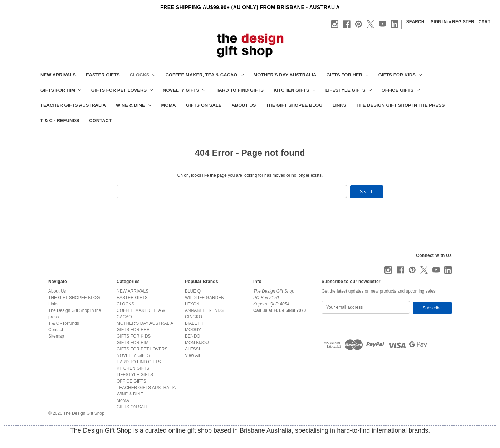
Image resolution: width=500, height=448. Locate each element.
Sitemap (56, 336)
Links (340, 105)
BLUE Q (193, 291)
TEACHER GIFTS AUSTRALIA (73, 105)
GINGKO (193, 317)
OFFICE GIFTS (401, 90)
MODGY (193, 329)
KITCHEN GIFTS (295, 90)
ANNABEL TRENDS (204, 310)
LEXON (192, 304)
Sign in (439, 22)
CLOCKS (143, 75)
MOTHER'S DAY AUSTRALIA (285, 75)
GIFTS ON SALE (204, 105)
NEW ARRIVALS (58, 75)
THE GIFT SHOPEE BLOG (294, 105)
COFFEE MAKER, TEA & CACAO (204, 75)
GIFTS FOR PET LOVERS (122, 90)
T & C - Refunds (60, 121)
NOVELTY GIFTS (184, 90)
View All (192, 355)
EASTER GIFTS (103, 75)
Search (415, 22)
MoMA (169, 105)
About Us (244, 105)
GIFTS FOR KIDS (400, 75)
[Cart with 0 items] (484, 22)
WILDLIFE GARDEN (205, 297)
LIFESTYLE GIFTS (349, 90)
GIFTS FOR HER (347, 75)
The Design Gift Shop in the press (401, 105)
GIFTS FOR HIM (61, 90)
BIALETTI (194, 323)
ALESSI (192, 349)
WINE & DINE (134, 105)
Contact (100, 121)
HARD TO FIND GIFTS (239, 90)
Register (463, 22)
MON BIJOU (197, 342)
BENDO (193, 336)
